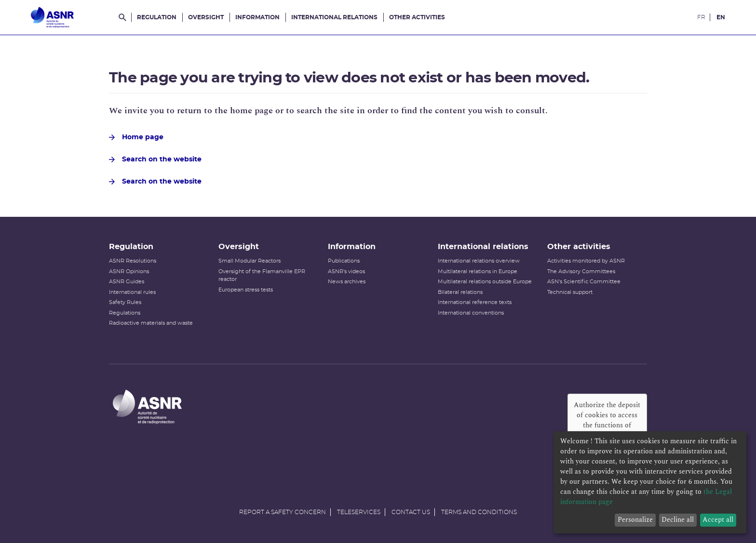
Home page (136, 137)
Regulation (157, 17)
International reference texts (475, 302)
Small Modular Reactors (250, 261)
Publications (344, 261)
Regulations (125, 313)
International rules (132, 292)
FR (701, 17)
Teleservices (359, 512)
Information (257, 17)
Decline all (678, 520)
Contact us (411, 512)
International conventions (471, 313)
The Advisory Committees (581, 271)
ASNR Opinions (129, 271)
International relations (334, 17)
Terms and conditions (479, 512)
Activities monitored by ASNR (586, 261)
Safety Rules (125, 302)
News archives (347, 282)
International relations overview (479, 261)
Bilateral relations (460, 292)
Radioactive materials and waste (151, 323)
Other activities (417, 17)
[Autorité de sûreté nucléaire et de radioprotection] (52, 17)
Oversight (206, 17)
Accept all (718, 520)
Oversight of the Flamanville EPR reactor (262, 276)
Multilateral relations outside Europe (485, 282)
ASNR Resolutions (133, 261)
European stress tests (246, 290)
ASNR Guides (127, 282)
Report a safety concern (283, 512)
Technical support (570, 292)
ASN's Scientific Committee (584, 282)
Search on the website (155, 159)
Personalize (635, 520)
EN (721, 17)
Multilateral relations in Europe (478, 271)
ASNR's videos (346, 271)
